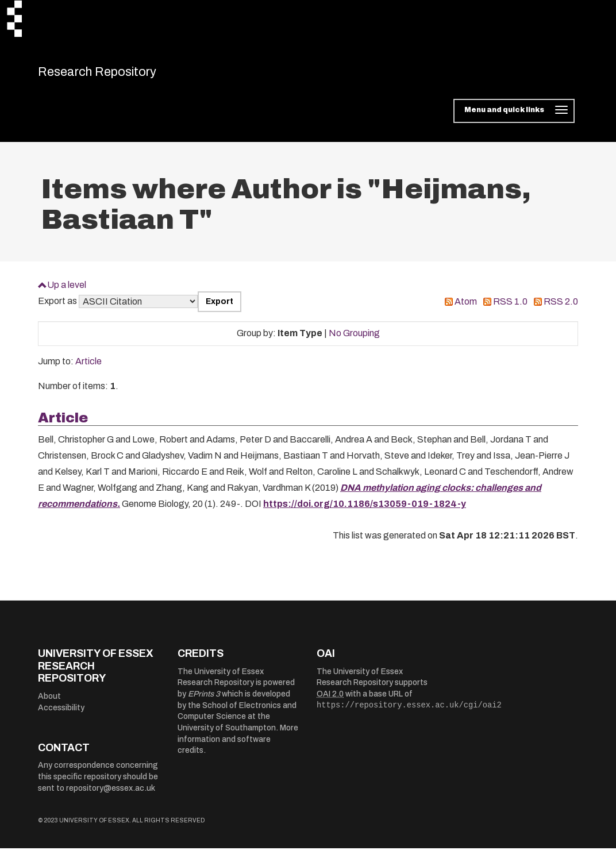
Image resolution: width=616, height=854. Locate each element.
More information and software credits (238, 745)
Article (88, 368)
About (49, 702)
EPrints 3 (204, 700)
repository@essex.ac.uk (111, 794)
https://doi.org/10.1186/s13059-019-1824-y (365, 510)
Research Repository (119, 75)
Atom (466, 308)
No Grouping (354, 339)
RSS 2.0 (561, 308)
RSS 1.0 (510, 308)
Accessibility (61, 713)
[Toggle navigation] (514, 117)
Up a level (67, 291)
